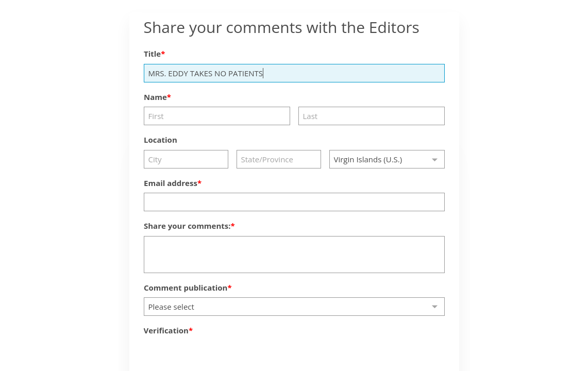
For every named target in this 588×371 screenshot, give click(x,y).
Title (152, 54)
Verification (166, 330)
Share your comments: (187, 226)
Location (161, 140)
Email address (171, 183)
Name (155, 97)
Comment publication (186, 288)
